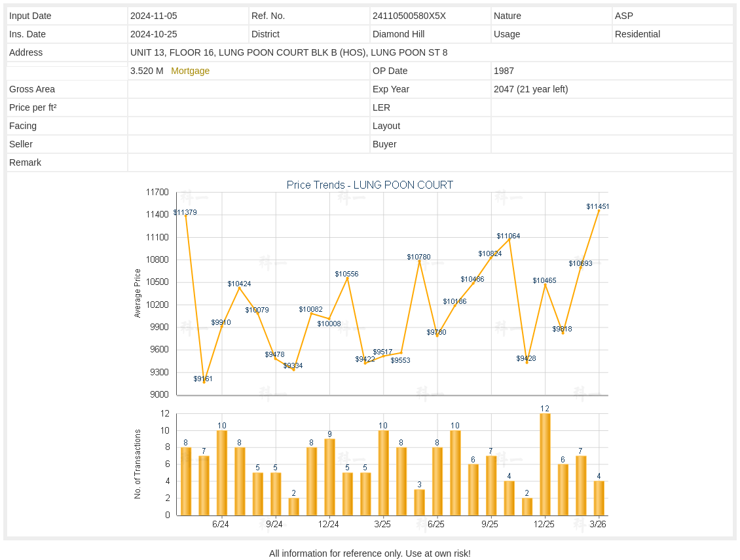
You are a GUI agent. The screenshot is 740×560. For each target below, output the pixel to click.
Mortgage (190, 71)
